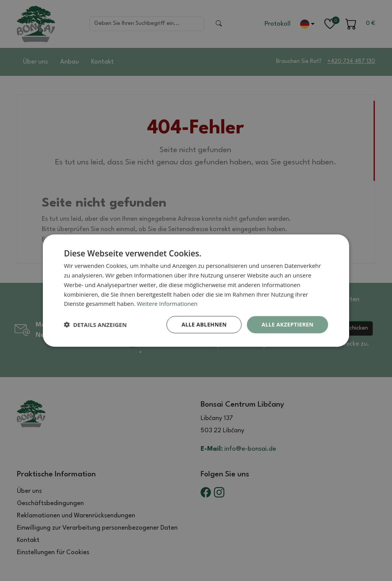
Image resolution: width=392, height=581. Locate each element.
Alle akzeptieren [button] (287, 324)
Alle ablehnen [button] (204, 324)
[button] (95, 325)
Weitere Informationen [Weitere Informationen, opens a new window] (167, 304)
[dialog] (196, 291)
